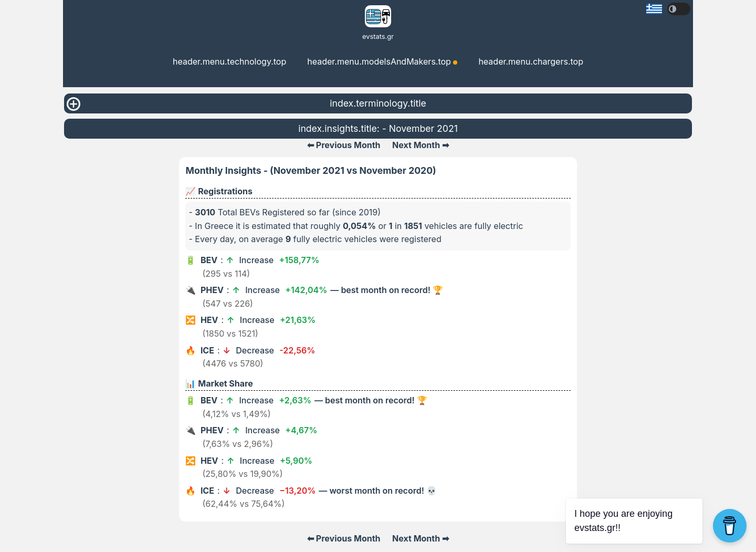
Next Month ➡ (421, 145)
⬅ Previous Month (344, 145)
